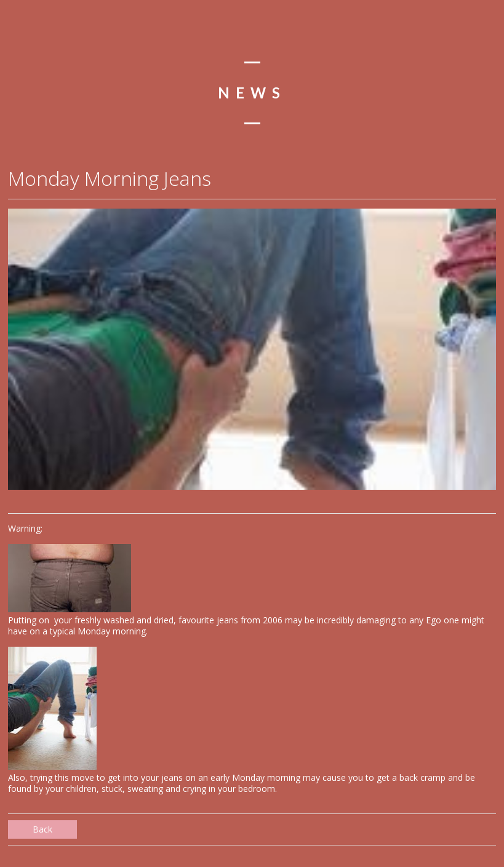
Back (42, 829)
